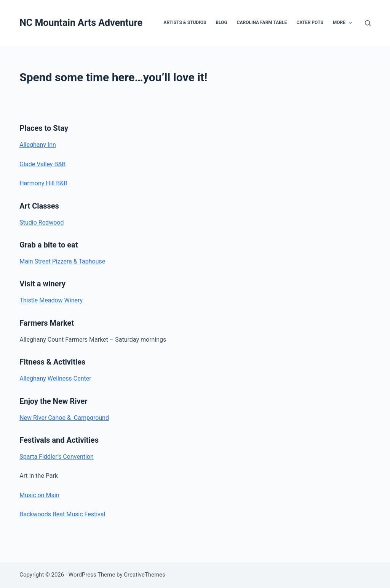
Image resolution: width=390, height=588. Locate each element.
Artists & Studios (185, 22)
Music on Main (39, 495)
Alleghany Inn (38, 145)
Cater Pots (310, 22)
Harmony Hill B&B (43, 183)
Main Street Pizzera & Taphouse (62, 261)
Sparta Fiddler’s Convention (57, 457)
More (344, 23)
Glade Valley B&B (42, 164)
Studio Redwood (42, 223)
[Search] (368, 23)
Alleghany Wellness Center (55, 378)
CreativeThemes (145, 575)
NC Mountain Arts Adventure (81, 23)
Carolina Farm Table (262, 22)
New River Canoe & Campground (64, 418)
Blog (221, 22)
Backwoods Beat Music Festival (62, 514)
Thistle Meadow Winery (51, 300)
